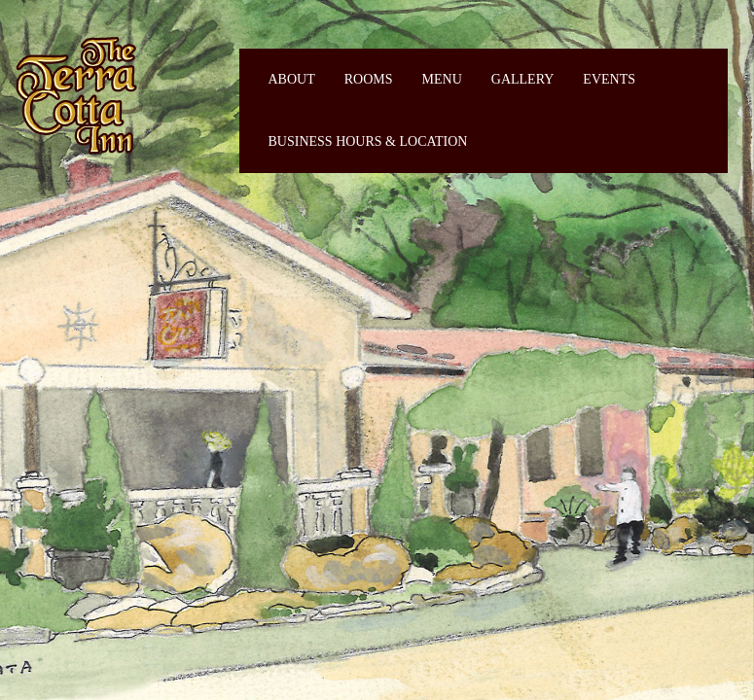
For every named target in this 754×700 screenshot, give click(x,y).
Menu (442, 79)
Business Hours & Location (368, 141)
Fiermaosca (75, 95)
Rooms (369, 79)
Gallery (523, 79)
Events (609, 79)
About (292, 79)
